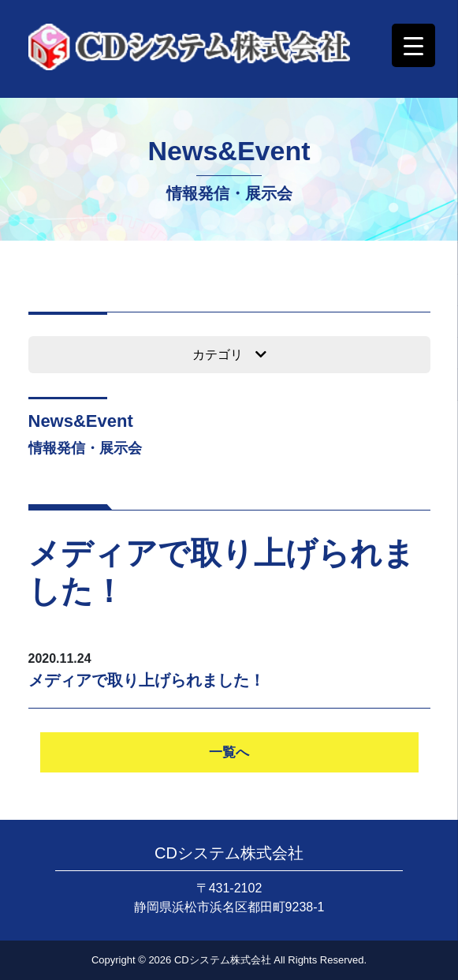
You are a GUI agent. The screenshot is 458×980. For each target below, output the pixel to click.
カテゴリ (229, 355)
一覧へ (229, 752)
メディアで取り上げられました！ (147, 680)
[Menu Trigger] (413, 45)
